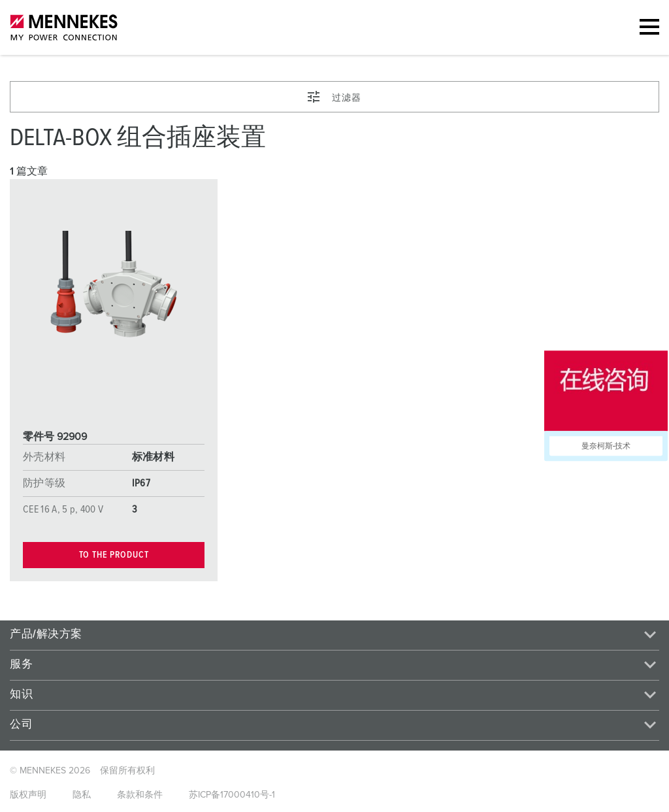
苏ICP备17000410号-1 (232, 795)
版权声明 (28, 795)
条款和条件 (140, 795)
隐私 (82, 795)
